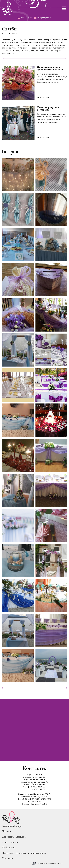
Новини (6, 831)
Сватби (14, 34)
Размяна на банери (12, 826)
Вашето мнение (10, 842)
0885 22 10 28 (25, 18)
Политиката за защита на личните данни (24, 853)
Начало (5, 34)
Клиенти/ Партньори (14, 837)
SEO (63, 863)
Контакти (7, 858)
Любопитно (9, 847)
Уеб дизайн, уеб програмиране (48, 863)
